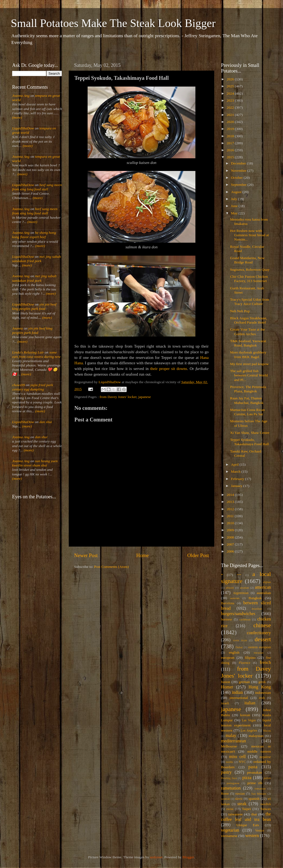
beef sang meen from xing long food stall (37, 187)
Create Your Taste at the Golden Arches (248, 332)
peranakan (255, 772)
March (236, 471)
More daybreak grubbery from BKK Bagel (248, 354)
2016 (231, 150)
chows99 (18, 385)
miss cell (237, 757)
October (237, 178)
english (234, 652)
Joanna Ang (21, 96)
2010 (231, 523)
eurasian (259, 653)
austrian (235, 598)
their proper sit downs (169, 369)
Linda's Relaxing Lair (28, 352)
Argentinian (241, 593)
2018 (231, 136)
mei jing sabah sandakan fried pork (37, 259)
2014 (231, 495)
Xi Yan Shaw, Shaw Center (250, 433)
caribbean (245, 619)
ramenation (231, 788)
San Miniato (259, 794)
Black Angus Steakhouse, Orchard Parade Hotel (249, 320)
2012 (231, 509)
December (239, 163)
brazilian (257, 609)
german (244, 682)
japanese (144, 397)
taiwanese (235, 814)
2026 (231, 79)
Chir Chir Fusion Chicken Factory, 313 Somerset (249, 279)
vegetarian (230, 830)
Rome (225, 794)
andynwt (156, 857)
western (252, 836)
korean (245, 715)
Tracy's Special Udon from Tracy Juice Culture (250, 302)
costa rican (240, 640)
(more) (17, 117)
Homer (227, 687)
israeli (225, 703)
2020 (231, 122)
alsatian (244, 588)
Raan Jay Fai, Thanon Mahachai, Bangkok (247, 400)
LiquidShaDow (23, 128)
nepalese (265, 757)
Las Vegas (249, 720)
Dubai (239, 647)
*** (239, 575)
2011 (231, 516)
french (265, 663)
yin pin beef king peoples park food (34, 306)
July (234, 199)
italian (250, 703)
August (237, 192)
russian (240, 794)
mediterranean (234, 741)
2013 (231, 502)
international (239, 698)
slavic (239, 799)
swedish (266, 804)
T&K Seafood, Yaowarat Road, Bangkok (248, 343)
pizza (247, 778)
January (237, 486)
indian (237, 692)
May (235, 213)
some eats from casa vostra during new (36, 354)
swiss (230, 809)
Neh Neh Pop (240, 311)
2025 (231, 86)
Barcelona (228, 603)
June (235, 206)
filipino (250, 658)
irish (262, 698)
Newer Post (86, 555)
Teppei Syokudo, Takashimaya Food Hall (250, 442)
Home (143, 555)
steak (242, 804)
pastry (226, 772)
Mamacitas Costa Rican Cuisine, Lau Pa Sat (247, 412)
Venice (260, 831)
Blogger (188, 857)
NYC (242, 762)
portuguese (233, 783)
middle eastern (259, 751)
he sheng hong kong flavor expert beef (34, 235)
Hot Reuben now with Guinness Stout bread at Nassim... (250, 235)
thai (254, 814)
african (230, 588)
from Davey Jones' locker (118, 397)
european (228, 658)
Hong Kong (260, 687)
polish (267, 778)
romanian (260, 788)
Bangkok (255, 598)
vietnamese (229, 836)
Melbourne (229, 746)
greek (262, 682)
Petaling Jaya (229, 778)
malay (231, 736)
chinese (262, 625)
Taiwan (265, 809)
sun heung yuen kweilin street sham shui (35, 463)
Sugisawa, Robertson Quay (250, 270)
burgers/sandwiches (238, 614)
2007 (231, 544)
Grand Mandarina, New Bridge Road (247, 260)
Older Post (198, 555)
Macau (267, 730)
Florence (244, 663)
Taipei (247, 809)
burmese (227, 619)
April (235, 464)
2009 (231, 530)
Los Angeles (249, 730)
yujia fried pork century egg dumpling (33, 387)
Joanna (18, 328)
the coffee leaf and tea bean (246, 817)
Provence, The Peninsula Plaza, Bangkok (248, 389)
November (239, 171)
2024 (231, 93)
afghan (267, 582)
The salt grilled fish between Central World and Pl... (249, 375)
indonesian (263, 693)
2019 (231, 129)
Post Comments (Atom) (111, 567)
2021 (231, 115)
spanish (254, 799)
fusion (226, 682)
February (238, 479)
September (239, 185)
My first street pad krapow (249, 364)
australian (264, 593)
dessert (263, 639)
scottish (225, 799)
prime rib (255, 783)
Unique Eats (248, 825)
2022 (231, 107)
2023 (231, 100)
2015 (231, 157)
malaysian (256, 736)
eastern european (260, 647)
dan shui (46, 422)
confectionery (259, 633)
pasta (253, 767)
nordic (230, 762)
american (263, 587)
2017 (231, 143)
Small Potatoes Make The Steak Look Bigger (113, 23)
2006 (231, 551)
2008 (231, 537)
